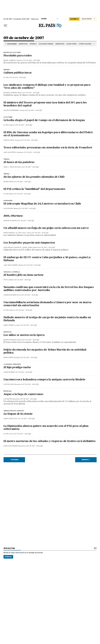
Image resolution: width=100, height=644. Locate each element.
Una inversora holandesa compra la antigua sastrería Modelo (44, 380)
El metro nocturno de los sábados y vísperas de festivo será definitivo (50, 441)
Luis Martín (8, 399)
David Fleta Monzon (11, 446)
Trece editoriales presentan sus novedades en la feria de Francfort (48, 148)
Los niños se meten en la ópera (24, 335)
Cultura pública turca (18, 73)
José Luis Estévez (10, 152)
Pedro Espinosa (9, 233)
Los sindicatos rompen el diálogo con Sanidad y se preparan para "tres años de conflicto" (47, 87)
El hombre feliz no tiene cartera (24, 275)
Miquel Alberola (10, 60)
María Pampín (8, 358)
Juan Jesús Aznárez (11, 265)
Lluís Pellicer (9, 384)
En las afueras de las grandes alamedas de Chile (34, 177)
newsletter (9, 548)
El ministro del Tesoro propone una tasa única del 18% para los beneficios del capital (45, 104)
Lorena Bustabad (10, 295)
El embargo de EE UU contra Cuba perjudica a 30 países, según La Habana (47, 259)
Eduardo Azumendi (10, 93)
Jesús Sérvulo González (12, 247)
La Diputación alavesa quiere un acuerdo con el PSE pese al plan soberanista (46, 428)
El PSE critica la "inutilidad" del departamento (34, 189)
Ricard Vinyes (8, 182)
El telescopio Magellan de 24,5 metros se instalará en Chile (42, 204)
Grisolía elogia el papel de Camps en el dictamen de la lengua (44, 120)
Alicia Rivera (8, 208)
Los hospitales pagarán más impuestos (29, 243)
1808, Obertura (13, 216)
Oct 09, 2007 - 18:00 (32, 60)
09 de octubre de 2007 (24, 38)
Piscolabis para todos (18, 56)
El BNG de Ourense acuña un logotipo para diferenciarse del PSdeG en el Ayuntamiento (48, 134)
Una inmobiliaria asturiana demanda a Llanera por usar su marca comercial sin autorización (48, 304)
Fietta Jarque (9, 280)
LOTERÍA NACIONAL (85, 44)
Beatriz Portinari (10, 340)
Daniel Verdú (27, 247)
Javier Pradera (9, 372)
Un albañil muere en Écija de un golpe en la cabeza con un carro (46, 228)
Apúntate (8, 557)
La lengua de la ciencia (18, 414)
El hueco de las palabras (19, 162)
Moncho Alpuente (10, 221)
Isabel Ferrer (9, 325)
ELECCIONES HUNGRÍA (46, 44)
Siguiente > (86, 460)
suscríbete (74, 19)
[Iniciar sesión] (89, 19)
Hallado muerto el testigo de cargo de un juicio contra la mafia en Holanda (47, 319)
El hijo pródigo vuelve (17, 368)
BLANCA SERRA (72, 44)
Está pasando (12, 44)
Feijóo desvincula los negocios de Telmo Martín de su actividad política (45, 351)
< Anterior (14, 460)
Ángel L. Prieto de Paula (12, 167)
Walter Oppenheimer (11, 110)
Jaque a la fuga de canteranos (23, 394)
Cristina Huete (9, 140)
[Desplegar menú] (6, 26)
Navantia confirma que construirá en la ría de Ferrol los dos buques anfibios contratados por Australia (49, 289)
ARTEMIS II (33, 44)
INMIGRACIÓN (60, 44)
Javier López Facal (10, 419)
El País (6, 78)
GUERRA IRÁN (23, 44)
